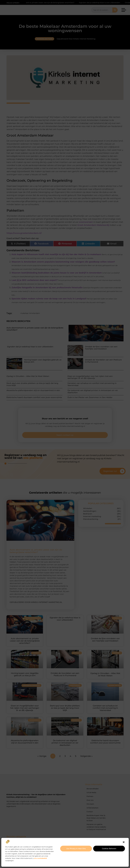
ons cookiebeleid (40, 858)
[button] (124, 842)
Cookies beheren (109, 848)
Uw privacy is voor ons (76, 848)
